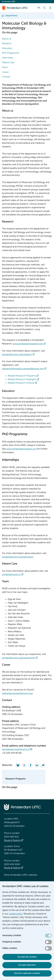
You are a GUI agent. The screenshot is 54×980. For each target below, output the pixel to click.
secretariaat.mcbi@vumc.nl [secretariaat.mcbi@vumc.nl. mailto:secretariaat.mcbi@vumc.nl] (16, 749)
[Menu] (50, 8)
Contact (6, 77)
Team (5, 67)
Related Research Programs (22, 376)
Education (7, 48)
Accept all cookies (27, 957)
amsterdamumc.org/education (18, 557)
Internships (8, 58)
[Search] (44, 8)
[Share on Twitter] (24, 765)
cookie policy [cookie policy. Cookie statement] (16, 914)
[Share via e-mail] (43, 765)
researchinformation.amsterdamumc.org (23, 369)
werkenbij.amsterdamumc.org (17, 693)
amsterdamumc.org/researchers (18, 658)
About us (7, 39)
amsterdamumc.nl (11, 575)
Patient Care (8, 63)
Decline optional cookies (27, 973)
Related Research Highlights (22, 379)
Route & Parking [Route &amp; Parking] (12, 840)
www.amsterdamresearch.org (28, 344)
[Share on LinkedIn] (37, 765)
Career (5, 72)
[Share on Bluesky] (18, 765)
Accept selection (27, 965)
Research (7, 44)
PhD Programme (11, 53)
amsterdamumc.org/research (17, 355)
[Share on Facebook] (31, 765)
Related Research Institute (21, 383)
